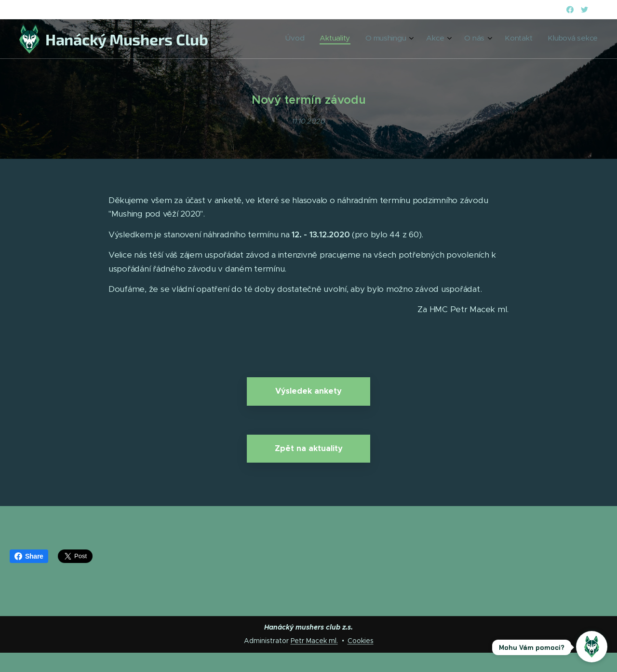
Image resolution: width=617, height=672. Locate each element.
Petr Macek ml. (314, 641)
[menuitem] (493, 39)
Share (29, 556)
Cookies (361, 641)
